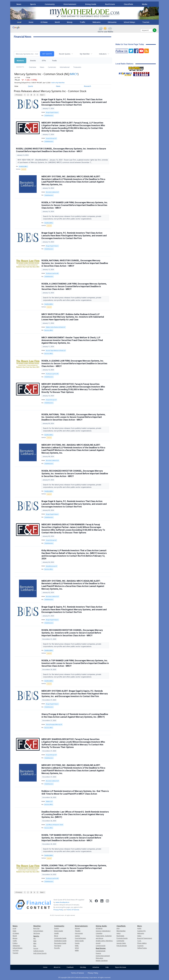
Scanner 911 (142, 931)
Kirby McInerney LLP (51, 566)
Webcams (96, 22)
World (57, 22)
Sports (33, 4)
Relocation (99, 958)
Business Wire (49, 330)
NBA (35, 943)
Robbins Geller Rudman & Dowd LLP (56, 327)
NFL (35, 938)
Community (50, 4)
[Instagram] (107, 905)
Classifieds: (121, 926)
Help (107, 967)
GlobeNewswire (49, 116)
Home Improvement (103, 956)
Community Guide (60, 938)
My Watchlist (85, 54)
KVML (77, 946)
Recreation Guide (60, 943)
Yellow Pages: (142, 948)
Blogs (56, 936)
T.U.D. (139, 941)
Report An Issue (121, 967)
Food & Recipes (80, 938)
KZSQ (77, 948)
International (65, 67)
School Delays (129, 22)
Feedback (70, 967)
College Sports (38, 951)
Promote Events (122, 938)
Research (87, 86)
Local (19, 22)
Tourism (146, 22)
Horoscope (79, 933)
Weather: (37, 926)
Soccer (36, 948)
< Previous (19, 95)
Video (139, 936)
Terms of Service (77, 973)
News (19, 4)
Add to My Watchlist (58, 83)
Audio (139, 928)
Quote (31, 86)
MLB (35, 941)
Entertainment (70, 4)
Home (45, 967)
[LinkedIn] (102, 905)
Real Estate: (101, 948)
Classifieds (128, 4)
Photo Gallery (142, 943)
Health (56, 933)
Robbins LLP (49, 801)
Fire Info (57, 948)
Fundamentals (101, 951)
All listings (99, 928)
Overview (33, 67)
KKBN (77, 950)
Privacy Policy (58, 910)
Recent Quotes (65, 54)
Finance (98, 953)
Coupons (140, 946)
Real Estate (110, 4)
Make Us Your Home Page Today (130, 44)
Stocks (33, 61)
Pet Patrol (58, 946)
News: (15, 926)
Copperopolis (101, 946)
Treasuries (77, 67)
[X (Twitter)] (91, 905)
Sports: (36, 936)
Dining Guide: (101, 926)
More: (140, 926)
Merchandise (121, 931)
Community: (59, 926)
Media (145, 4)
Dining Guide (91, 4)
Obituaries (112, 22)
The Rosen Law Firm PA (52, 273)
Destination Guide (60, 941)
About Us (57, 967)
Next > (42, 95)
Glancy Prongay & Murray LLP (54, 724)
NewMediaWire (23, 166)
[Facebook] (96, 905)
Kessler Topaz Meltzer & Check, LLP (56, 351)
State (31, 22)
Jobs (118, 928)
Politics (15, 943)
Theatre (78, 931)
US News (44, 22)
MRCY (74, 74)
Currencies (52, 67)
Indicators (103, 54)
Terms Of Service (73, 910)
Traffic (82, 22)
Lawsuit (24, 169)
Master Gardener (102, 961)
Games (77, 936)
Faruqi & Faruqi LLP (51, 138)
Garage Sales (121, 943)
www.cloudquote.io (62, 902)
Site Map (83, 967)
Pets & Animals (122, 946)
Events (56, 928)
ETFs (44, 61)
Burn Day (36, 928)
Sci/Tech (16, 950)
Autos (119, 933)
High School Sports (40, 953)
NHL (35, 946)
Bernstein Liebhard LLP (52, 192)
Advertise (96, 967)
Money (70, 22)
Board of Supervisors (145, 938)
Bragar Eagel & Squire (52, 112)
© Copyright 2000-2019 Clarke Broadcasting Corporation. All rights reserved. (85, 977)
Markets (20, 61)
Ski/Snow (37, 933)
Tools (54, 61)
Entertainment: (81, 926)
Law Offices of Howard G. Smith (54, 825)
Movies (77, 928)
